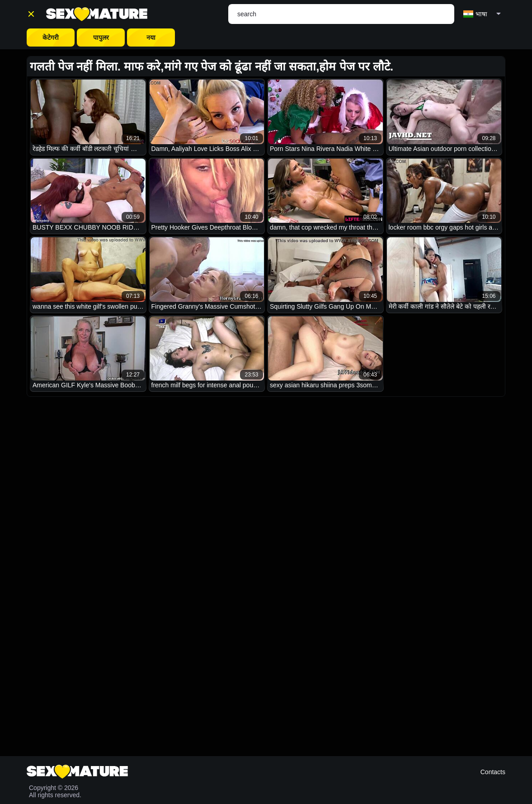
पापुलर (101, 38)
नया (151, 38)
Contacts (493, 772)
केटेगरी (51, 38)
